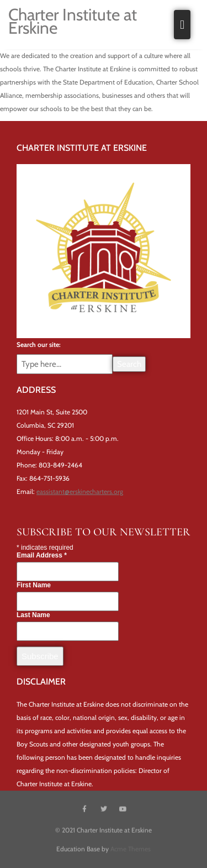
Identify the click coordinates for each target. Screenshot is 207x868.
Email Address (42, 558)
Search (129, 364)
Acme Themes (131, 848)
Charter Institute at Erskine (73, 21)
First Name (34, 588)
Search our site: (39, 344)
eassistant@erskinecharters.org (80, 491)
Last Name (33, 618)
